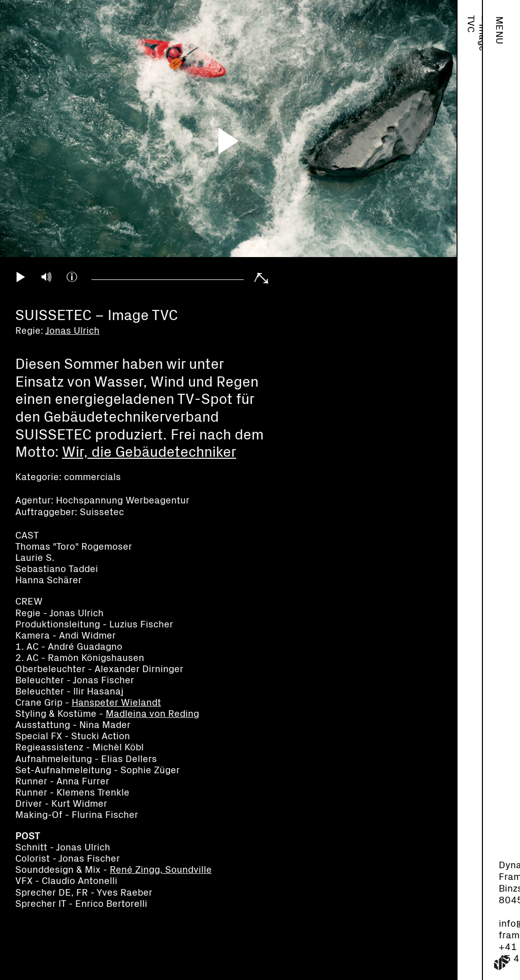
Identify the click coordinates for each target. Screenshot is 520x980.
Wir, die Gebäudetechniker (149, 452)
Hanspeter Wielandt (116, 703)
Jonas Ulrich (470, 39)
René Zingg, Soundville (161, 870)
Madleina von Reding (152, 714)
